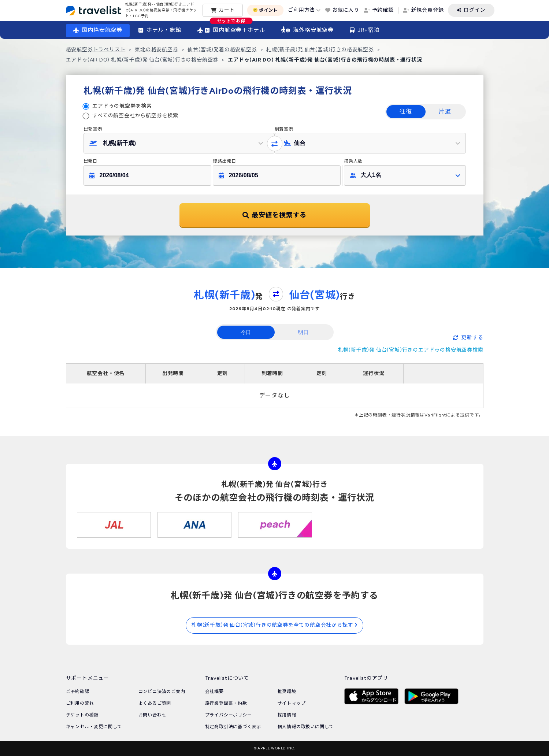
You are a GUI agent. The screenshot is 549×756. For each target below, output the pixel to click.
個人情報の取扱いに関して (306, 727)
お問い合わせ (153, 715)
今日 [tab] (246, 332)
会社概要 (214, 692)
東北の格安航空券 (156, 50)
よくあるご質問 (155, 703)
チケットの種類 (82, 715)
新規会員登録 (428, 10)
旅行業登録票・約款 (226, 703)
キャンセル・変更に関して (94, 727)
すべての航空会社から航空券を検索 (135, 116)
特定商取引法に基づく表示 (233, 727)
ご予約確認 (78, 692)
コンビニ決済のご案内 (162, 692)
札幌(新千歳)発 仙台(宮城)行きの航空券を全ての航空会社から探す (274, 625)
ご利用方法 (301, 10)
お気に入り (346, 10)
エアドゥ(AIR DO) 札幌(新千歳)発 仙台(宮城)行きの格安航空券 (142, 60)
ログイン (474, 10)
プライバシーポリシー (229, 715)
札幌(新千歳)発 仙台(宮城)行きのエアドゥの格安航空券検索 (411, 350)
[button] (179, 143)
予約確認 (383, 10)
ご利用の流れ (80, 703)
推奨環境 (287, 692)
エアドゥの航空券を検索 (122, 106)
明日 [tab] (303, 332)
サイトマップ (292, 703)
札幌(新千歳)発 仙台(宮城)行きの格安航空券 (320, 50)
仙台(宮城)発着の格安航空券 (222, 50)
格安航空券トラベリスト (96, 50)
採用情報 (287, 715)
